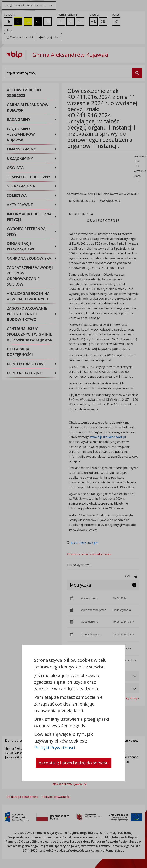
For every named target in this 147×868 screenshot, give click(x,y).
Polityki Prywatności (55, 747)
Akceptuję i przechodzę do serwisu (74, 763)
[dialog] (73, 434)
